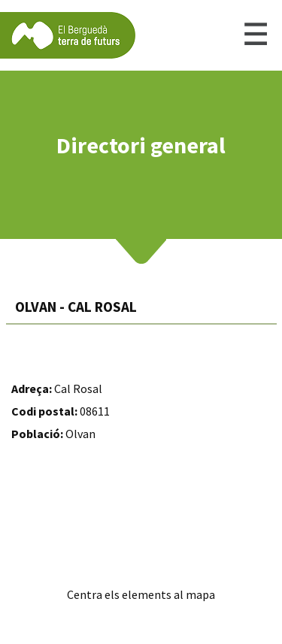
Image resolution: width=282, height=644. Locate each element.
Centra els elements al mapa (141, 594)
